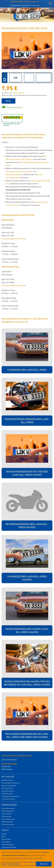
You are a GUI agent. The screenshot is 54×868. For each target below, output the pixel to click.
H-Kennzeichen (6, 814)
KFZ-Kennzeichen (7, 788)
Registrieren (36, 5)
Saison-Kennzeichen (8, 819)
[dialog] (27, 859)
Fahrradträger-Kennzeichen (11, 783)
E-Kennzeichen (6, 816)
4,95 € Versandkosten (19, 93)
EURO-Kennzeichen (8, 811)
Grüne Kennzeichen (8, 824)
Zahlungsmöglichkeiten (9, 847)
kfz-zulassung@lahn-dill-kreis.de (14, 239)
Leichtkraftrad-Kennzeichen (11, 796)
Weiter (8, 101)
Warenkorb (16, 6)
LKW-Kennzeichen (8, 794)
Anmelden (26, 5)
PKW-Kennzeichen (8, 780)
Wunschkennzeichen (8, 808)
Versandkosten (6, 839)
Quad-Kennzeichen (8, 791)
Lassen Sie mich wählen (11, 864)
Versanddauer (6, 842)
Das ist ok (44, 864)
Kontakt (4, 834)
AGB (3, 837)
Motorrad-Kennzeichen (9, 786)
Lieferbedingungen (8, 844)
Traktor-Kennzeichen (8, 799)
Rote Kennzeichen (7, 822)
